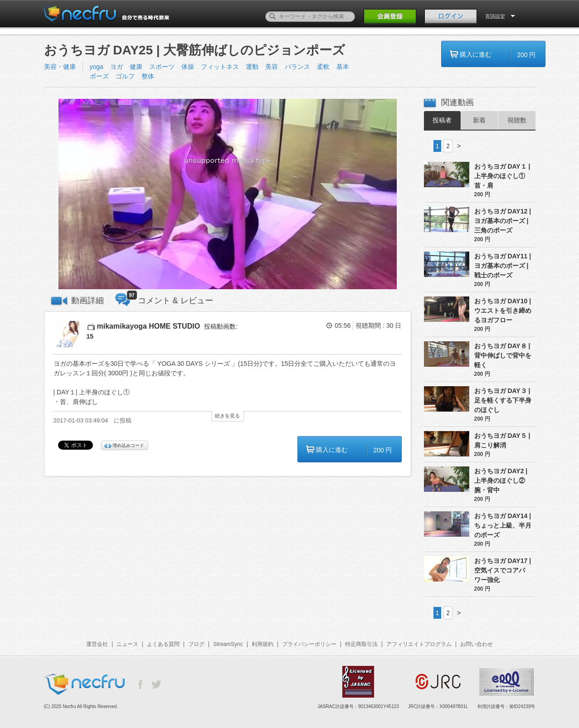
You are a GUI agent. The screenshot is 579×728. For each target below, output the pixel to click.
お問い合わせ (477, 644)
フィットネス (220, 67)
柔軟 (323, 67)
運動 (252, 67)
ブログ (196, 644)
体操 (188, 67)
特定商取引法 (361, 644)
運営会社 (97, 644)
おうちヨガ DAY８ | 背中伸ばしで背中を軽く (503, 355)
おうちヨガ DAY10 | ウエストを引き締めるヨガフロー (503, 311)
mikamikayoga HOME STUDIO (149, 326)
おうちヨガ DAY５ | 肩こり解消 (502, 440)
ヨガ (117, 67)
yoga (97, 67)
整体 (148, 76)
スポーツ (162, 67)
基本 (343, 67)
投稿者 (442, 120)
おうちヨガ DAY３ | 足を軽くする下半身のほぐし (503, 400)
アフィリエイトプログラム (419, 644)
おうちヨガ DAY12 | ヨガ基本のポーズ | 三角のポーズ (503, 221)
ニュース (127, 644)
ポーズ (99, 76)
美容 (272, 67)
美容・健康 (60, 67)
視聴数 (517, 120)
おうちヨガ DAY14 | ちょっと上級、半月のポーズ (503, 525)
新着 (479, 120)
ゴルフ (125, 76)
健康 (136, 67)
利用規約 (263, 644)
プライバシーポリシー (309, 644)
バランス (297, 67)
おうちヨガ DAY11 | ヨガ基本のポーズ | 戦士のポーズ (503, 266)
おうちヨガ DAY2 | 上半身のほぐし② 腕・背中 (501, 480)
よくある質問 (163, 644)
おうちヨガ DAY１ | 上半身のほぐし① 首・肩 (502, 176)
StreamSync (228, 644)
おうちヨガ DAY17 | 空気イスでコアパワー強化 (503, 570)
